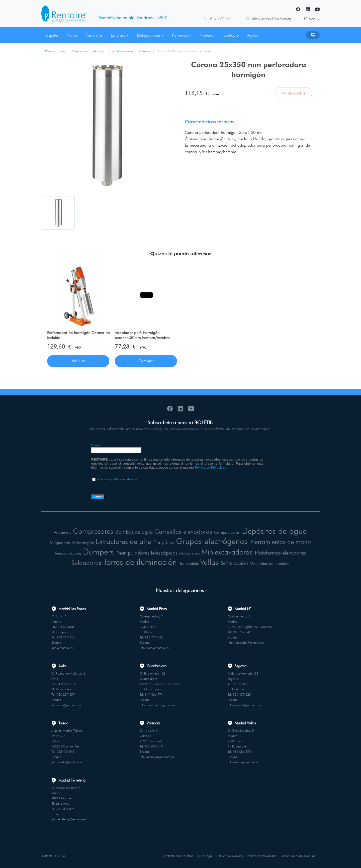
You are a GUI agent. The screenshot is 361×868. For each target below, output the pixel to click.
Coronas (145, 51)
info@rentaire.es (62, 647)
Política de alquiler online (298, 855)
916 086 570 (242, 751)
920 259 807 (66, 694)
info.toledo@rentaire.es (67, 762)
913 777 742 (66, 637)
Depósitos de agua (275, 531)
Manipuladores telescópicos (146, 552)
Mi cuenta (312, 18)
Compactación (228, 532)
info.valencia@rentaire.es (157, 756)
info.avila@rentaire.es (66, 705)
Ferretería (94, 35)
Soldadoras (85, 562)
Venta (72, 35)
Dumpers (96, 551)
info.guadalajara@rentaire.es (159, 705)
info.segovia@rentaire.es (244, 705)
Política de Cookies (230, 855)
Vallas (210, 562)
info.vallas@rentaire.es (243, 762)
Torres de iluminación (141, 561)
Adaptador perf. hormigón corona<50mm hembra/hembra (142, 335)
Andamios (61, 532)
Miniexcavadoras (227, 552)
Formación (181, 35)
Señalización (236, 563)
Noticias (207, 35)
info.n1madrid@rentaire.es (246, 642)
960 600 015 (154, 746)
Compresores (92, 531)
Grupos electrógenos (212, 541)
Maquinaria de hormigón (69, 542)
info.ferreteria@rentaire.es (69, 819)
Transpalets (191, 563)
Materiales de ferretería (271, 563)
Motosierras (189, 553)
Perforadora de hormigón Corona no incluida (78, 335)
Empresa (118, 35)
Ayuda (253, 35)
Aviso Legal (205, 855)
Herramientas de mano (283, 542)
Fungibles (163, 542)
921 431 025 (242, 694)
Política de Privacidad (262, 855)
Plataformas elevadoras (282, 552)
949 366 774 (154, 694)
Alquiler (52, 35)
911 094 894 (66, 808)
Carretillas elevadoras (184, 532)
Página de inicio (55, 51)
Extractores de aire (121, 541)
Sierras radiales (66, 553)
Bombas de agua (134, 532)
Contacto (231, 35)
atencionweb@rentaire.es (272, 18)
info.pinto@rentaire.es (155, 647)
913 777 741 (221, 18)
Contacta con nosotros (178, 855)
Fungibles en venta (121, 51)
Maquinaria (79, 51)
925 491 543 (66, 751)
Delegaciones (149, 35)
